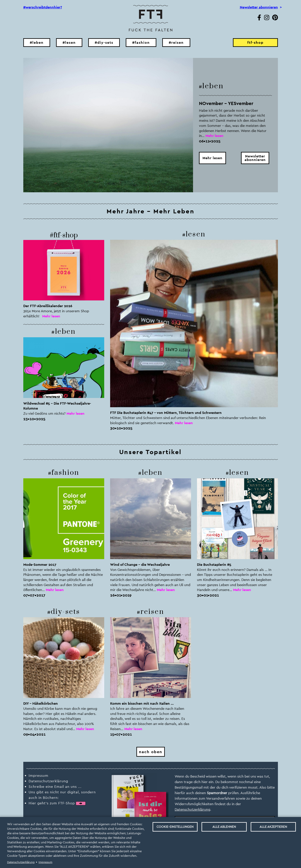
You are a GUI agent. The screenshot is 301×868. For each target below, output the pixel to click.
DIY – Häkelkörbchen (41, 703)
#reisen (176, 42)
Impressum (45, 862)
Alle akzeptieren (273, 827)
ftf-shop (255, 42)
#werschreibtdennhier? (43, 7)
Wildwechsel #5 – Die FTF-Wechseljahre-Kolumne (57, 406)
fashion (65, 473)
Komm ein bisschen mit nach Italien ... (142, 703)
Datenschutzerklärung (21, 862)
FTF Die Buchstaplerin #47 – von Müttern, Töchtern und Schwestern (166, 413)
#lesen (69, 42)
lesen (196, 234)
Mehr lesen (212, 158)
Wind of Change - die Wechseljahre (140, 565)
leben (213, 86)
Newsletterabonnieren (255, 158)
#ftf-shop (64, 235)
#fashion (141, 42)
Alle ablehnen (224, 827)
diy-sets (65, 612)
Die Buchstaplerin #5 (214, 565)
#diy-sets (104, 42)
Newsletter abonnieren (259, 7)
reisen (152, 612)
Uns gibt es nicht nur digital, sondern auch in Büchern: (62, 795)
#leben (37, 42)
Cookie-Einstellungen (175, 827)
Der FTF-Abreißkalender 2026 (48, 306)
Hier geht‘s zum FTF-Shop (52, 803)
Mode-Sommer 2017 (40, 565)
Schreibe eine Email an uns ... (55, 787)
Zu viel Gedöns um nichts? (44, 413)
